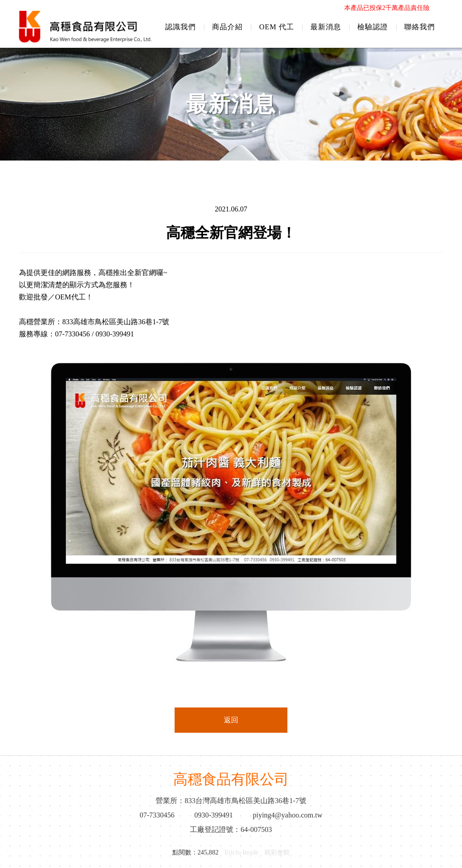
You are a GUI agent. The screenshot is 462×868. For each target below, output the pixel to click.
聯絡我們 (420, 27)
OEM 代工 (277, 27)
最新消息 (326, 27)
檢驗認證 (373, 27)
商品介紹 (227, 27)
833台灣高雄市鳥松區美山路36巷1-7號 (245, 801)
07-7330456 (157, 815)
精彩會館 (277, 852)
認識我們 (180, 27)
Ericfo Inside (242, 852)
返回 (231, 720)
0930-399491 (214, 815)
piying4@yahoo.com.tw (287, 815)
